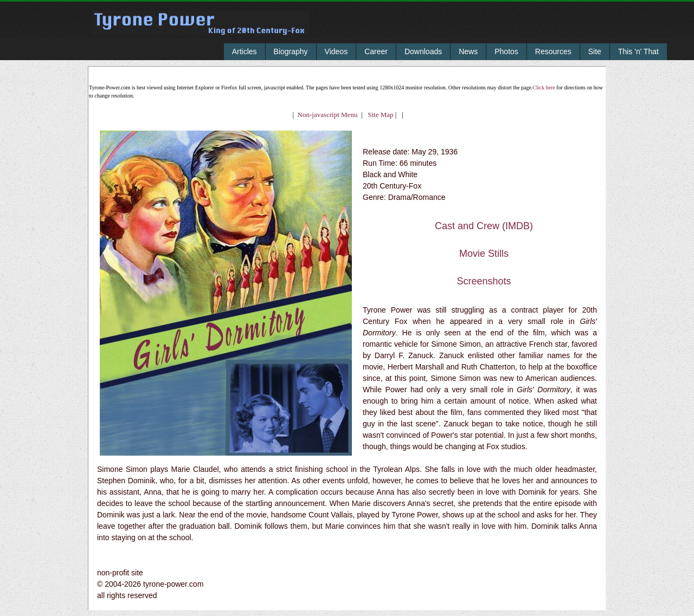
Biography (291, 51)
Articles (245, 51)
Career (376, 51)
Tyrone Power (201, 31)
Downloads (423, 51)
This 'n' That (638, 51)
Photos (506, 51)
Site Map (378, 115)
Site (595, 51)
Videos (336, 51)
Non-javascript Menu (328, 115)
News (468, 51)
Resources (553, 51)
